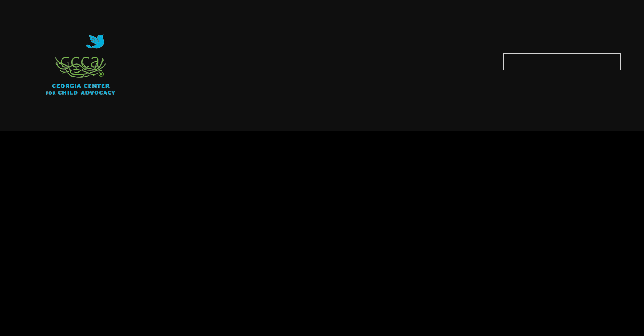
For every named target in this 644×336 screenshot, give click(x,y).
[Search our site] (562, 62)
